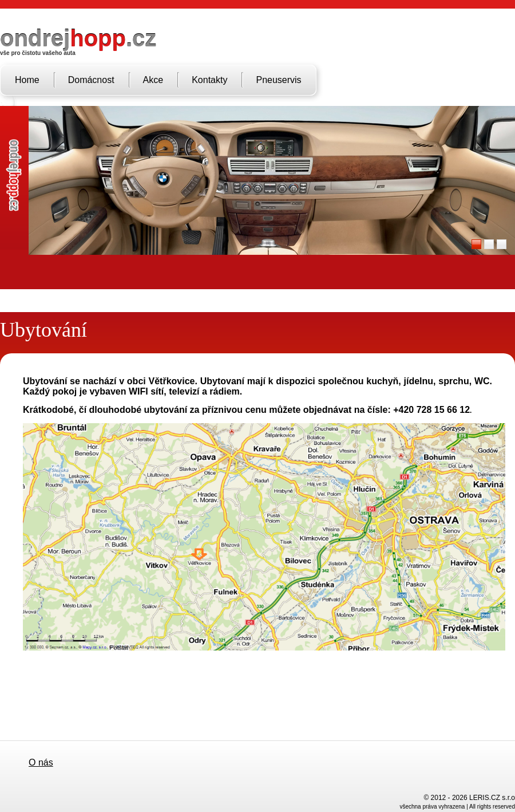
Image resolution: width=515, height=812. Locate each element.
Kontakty (209, 80)
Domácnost (91, 80)
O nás (41, 762)
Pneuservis (278, 80)
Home (27, 80)
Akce (153, 80)
